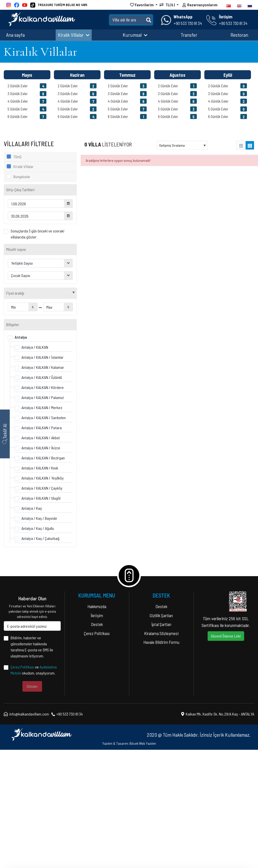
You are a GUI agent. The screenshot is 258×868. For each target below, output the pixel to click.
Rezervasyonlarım (200, 5)
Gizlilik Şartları (161, 734)
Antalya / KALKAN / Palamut (43, 516)
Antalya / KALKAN (35, 465)
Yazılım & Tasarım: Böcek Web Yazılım (129, 862)
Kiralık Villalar (74, 35)
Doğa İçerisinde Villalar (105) (35, 331)
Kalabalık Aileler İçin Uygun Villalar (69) (43, 393)
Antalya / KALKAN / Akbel (41, 556)
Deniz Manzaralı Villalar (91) (34, 340)
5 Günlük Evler (27, 109)
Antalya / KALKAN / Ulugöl (41, 616)
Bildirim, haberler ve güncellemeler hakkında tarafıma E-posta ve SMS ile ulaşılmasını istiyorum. (32, 765)
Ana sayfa (15, 35)
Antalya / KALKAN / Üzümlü (42, 496)
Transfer (189, 35)
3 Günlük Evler (27, 94)
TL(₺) (168, 5)
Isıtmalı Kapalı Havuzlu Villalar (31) (39, 384)
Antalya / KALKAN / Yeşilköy (43, 596)
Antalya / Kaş (32, 626)
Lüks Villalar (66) (26, 322)
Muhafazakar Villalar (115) (33, 305)
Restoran (239, 35)
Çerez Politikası (22, 785)
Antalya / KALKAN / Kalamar (43, 485)
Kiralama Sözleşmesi (161, 752)
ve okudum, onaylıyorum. (34, 788)
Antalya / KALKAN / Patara (42, 546)
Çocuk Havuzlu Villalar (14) (33, 349)
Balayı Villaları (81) (27, 314)
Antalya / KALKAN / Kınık (40, 586)
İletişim (97, 734)
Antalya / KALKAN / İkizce (41, 566)
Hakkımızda (97, 725)
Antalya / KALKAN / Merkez (42, 526)
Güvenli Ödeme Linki (226, 754)
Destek (97, 742)
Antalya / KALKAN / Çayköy (42, 606)
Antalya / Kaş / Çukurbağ (40, 657)
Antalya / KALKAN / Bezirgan (43, 576)
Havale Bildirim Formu (161, 760)
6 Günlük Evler (27, 116)
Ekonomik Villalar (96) (30, 358)
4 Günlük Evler (27, 101)
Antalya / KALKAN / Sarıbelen (44, 536)
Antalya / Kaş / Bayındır (39, 636)
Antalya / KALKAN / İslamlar (42, 475)
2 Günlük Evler (27, 86)
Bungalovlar (22, 177)
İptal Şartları (161, 742)
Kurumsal (135, 35)
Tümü (17, 157)
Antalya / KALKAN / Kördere (43, 506)
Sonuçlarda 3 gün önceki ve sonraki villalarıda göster (37, 234)
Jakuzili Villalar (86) (29, 375)
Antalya (21, 455)
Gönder (32, 804)
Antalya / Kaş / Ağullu (38, 646)
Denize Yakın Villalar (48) (33, 366)
